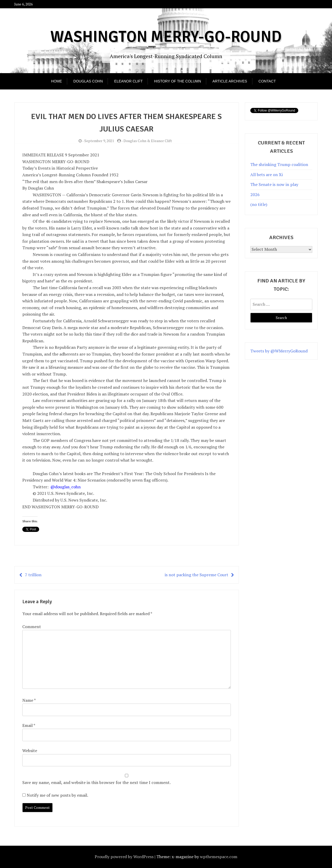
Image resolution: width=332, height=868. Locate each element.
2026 (255, 195)
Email (29, 725)
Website (30, 751)
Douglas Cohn (88, 81)
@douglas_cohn (66, 487)
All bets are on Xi (267, 175)
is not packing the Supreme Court (196, 575)
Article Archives (230, 81)
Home (57, 81)
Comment (32, 627)
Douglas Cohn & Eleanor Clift (148, 141)
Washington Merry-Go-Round (166, 37)
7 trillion (33, 575)
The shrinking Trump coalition (279, 164)
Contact (267, 81)
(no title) (259, 204)
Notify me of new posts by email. (57, 795)
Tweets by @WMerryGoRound (279, 351)
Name (29, 700)
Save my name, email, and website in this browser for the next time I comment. (96, 782)
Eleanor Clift (128, 81)
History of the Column (178, 81)
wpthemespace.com (219, 857)
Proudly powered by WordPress (124, 857)
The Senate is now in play (274, 184)
